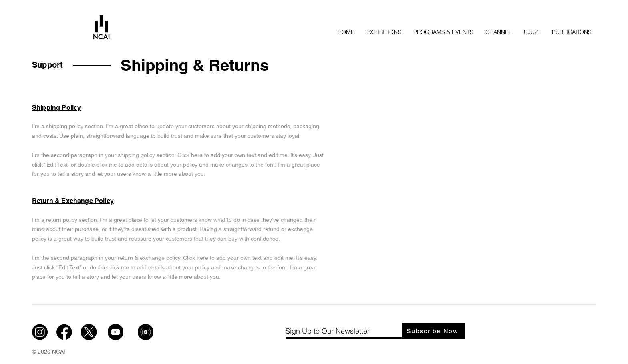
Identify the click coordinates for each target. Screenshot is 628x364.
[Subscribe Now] (433, 331)
